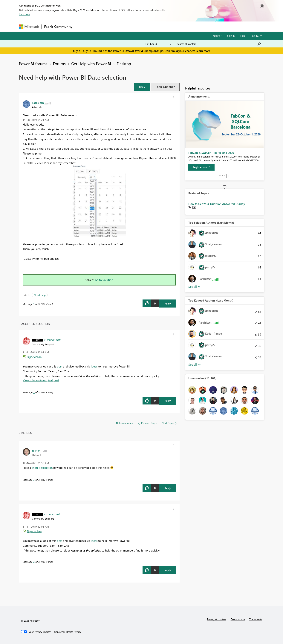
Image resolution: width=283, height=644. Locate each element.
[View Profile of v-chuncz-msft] (52, 340)
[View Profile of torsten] (36, 450)
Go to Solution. (104, 280)
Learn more (203, 51)
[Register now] (201, 167)
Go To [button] (255, 36)
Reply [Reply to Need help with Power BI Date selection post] (168, 304)
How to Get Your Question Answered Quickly (217, 204)
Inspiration (97, 26)
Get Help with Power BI (91, 64)
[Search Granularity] (158, 44)
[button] (142, 87)
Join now (25, 14)
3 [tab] (224, 176)
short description (42, 468)
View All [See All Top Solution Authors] (195, 287)
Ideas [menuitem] (94, 366)
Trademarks (256, 619)
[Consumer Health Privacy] (68, 632)
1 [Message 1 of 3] (34, 304)
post (60, 366)
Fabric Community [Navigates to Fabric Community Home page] (58, 27)
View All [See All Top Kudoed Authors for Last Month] (195, 365)
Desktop (124, 64)
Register (217, 36)
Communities (129, 26)
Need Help (40, 295)
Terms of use (238, 619)
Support (176, 26)
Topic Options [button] (164, 87)
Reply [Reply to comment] (168, 401)
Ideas (113, 26)
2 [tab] (222, 176)
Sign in (231, 36)
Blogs (146, 26)
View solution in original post (41, 380)
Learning (160, 26)
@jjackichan (34, 357)
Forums (81, 26)
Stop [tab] (228, 176)
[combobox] (219, 44)
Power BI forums (33, 64)
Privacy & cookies (217, 619)
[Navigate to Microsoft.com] (29, 27)
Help (243, 36)
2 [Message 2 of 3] (34, 392)
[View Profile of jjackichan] (38, 103)
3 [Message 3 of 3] (34, 480)
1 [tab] (220, 176)
